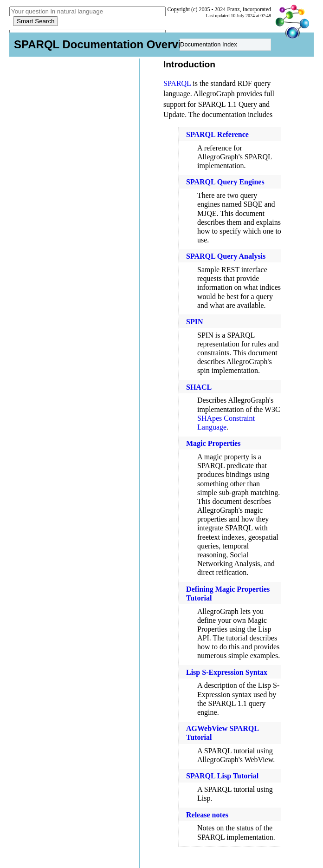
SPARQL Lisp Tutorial (222, 776)
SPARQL (177, 83)
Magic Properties (213, 443)
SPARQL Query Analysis (226, 256)
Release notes (207, 815)
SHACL (199, 387)
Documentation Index (209, 44)
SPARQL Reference (217, 134)
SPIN (194, 322)
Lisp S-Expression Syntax (227, 672)
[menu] (225, 45)
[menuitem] (225, 45)
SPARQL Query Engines (225, 182)
